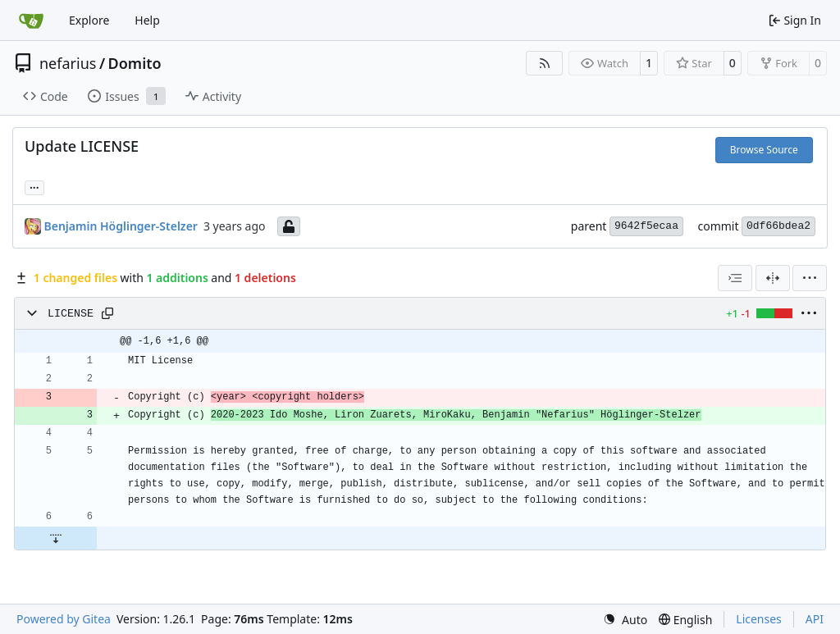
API (815, 619)
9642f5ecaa (646, 226)
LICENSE (71, 314)
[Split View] (773, 278)
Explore (89, 20)
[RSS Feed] (545, 63)
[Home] (31, 21)
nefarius (68, 63)
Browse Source (764, 150)
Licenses (759, 619)
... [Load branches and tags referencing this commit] (34, 186)
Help (147, 20)
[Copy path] (107, 313)
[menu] (810, 278)
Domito (135, 63)
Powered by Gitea (64, 619)
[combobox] (735, 278)
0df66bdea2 (778, 226)
